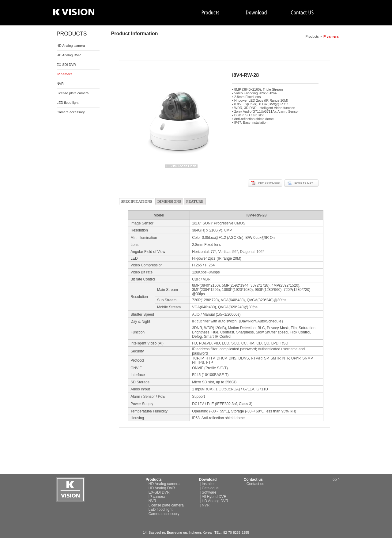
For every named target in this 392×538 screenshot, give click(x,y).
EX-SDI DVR (66, 65)
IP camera (157, 497)
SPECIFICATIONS (137, 201)
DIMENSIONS (169, 201)
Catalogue (210, 488)
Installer (208, 484)
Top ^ (335, 480)
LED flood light (68, 103)
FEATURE (195, 201)
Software (209, 492)
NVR (60, 84)
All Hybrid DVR (214, 497)
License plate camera (73, 93)
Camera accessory (71, 112)
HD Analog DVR (69, 55)
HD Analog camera (71, 46)
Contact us (255, 484)
